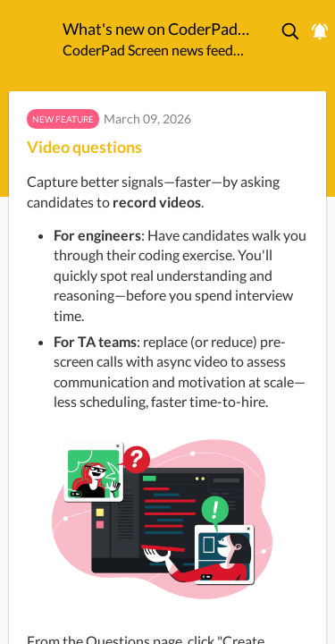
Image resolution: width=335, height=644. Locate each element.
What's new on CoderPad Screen (157, 29)
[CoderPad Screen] (31, 35)
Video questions (84, 147)
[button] (291, 31)
